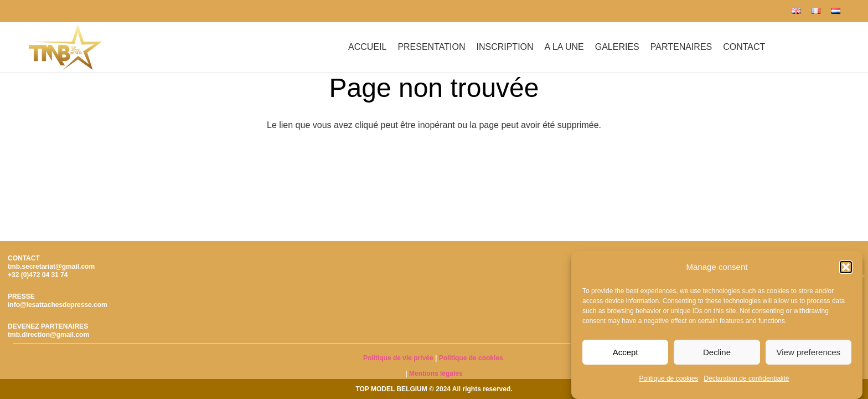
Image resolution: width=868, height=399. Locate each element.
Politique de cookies (669, 378)
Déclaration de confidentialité (746, 378)
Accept (626, 352)
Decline (717, 352)
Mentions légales (436, 374)
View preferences (809, 352)
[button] (846, 267)
